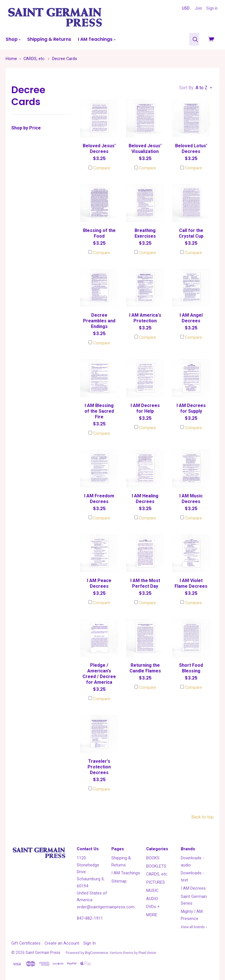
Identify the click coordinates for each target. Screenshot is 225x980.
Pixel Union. (148, 953)
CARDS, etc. (157, 874)
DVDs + (153, 907)
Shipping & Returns (49, 39)
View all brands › (194, 927)
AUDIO (152, 899)
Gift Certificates (26, 943)
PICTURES (156, 882)
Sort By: (187, 88)
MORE (152, 915)
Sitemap (119, 881)
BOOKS (153, 858)
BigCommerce (96, 953)
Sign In (90, 943)
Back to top (202, 817)
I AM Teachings (97, 39)
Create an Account (62, 943)
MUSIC (152, 890)
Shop (13, 39)
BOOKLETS (156, 866)
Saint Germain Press (43, 953)
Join (198, 8)
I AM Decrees (193, 888)
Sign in (212, 8)
